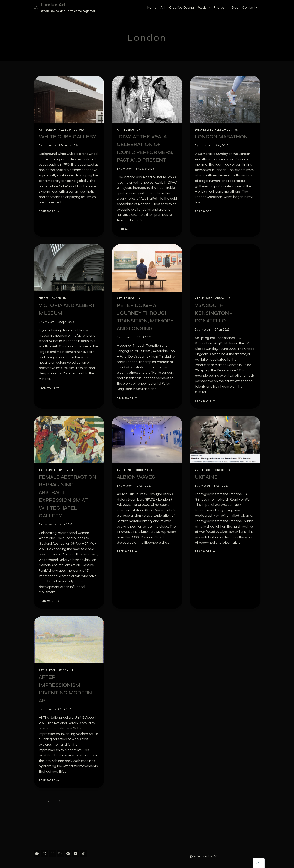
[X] (45, 854)
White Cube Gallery (67, 137)
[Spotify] (68, 854)
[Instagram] (52, 854)
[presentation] (69, 99)
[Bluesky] (60, 854)
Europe (200, 130)
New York (65, 130)
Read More (49, 211)
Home (152, 7)
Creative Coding (181, 7)
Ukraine (206, 477)
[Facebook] (37, 854)
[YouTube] (76, 854)
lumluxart (48, 145)
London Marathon (221, 137)
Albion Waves (136, 477)
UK (75, 130)
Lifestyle (213, 130)
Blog (235, 7)
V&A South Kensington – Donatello (214, 313)
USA (82, 130)
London (51, 130)
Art (163, 7)
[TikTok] (83, 854)
